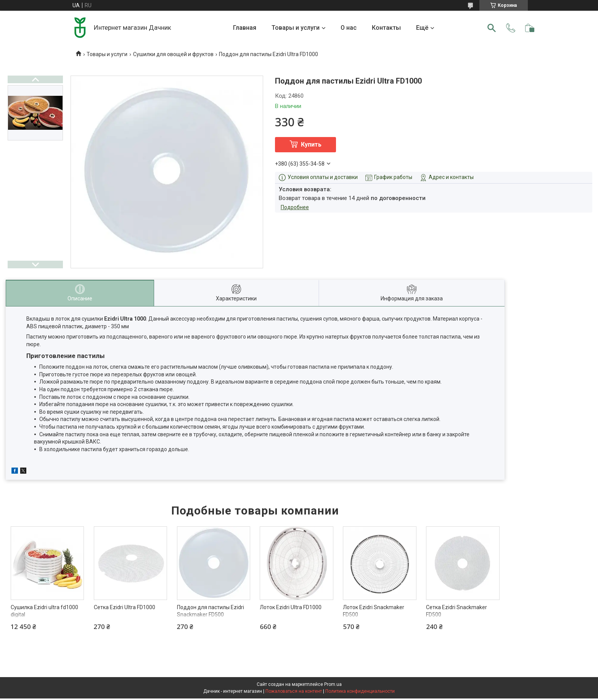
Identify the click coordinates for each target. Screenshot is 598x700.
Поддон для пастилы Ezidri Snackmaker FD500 (211, 611)
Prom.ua (333, 684)
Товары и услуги (296, 28)
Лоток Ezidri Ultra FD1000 (291, 607)
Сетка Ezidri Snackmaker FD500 (457, 611)
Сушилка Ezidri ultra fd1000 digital (44, 611)
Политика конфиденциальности (360, 691)
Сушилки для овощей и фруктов (173, 54)
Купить (311, 144)
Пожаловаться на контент (294, 691)
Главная (245, 28)
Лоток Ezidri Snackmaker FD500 (374, 611)
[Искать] (492, 28)
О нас (349, 28)
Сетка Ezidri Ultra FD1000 (125, 607)
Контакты (386, 28)
